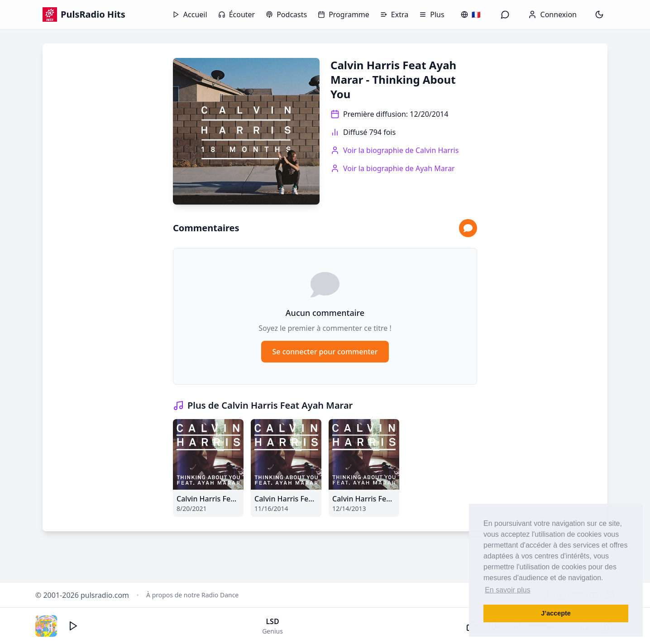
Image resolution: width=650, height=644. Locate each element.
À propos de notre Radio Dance (192, 595)
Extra (394, 14)
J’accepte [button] (556, 613)
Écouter (237, 14)
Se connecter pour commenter (325, 352)
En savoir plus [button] (508, 590)
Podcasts (286, 14)
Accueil (190, 14)
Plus (432, 14)
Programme (344, 14)
